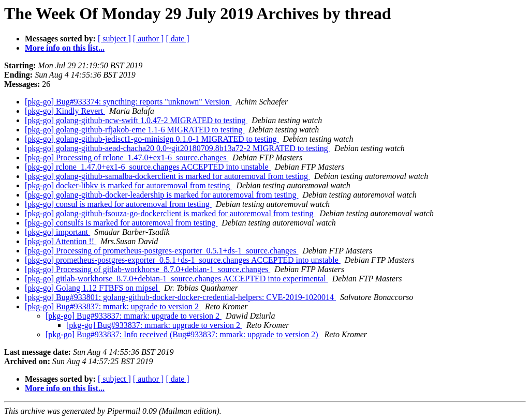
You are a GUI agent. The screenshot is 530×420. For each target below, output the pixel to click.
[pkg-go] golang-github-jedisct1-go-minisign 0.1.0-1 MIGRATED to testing (152, 139)
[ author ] (149, 39)
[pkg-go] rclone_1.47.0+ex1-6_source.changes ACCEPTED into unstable (148, 167)
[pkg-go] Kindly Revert (65, 111)
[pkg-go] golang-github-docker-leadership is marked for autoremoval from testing (161, 195)
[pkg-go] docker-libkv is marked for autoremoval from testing (128, 185)
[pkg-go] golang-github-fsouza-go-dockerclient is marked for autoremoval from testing (170, 213)
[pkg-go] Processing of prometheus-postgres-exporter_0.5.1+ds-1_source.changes (161, 251)
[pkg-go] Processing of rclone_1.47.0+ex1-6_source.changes (127, 157)
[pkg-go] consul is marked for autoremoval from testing (118, 204)
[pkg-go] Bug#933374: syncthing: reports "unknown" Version (128, 102)
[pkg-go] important (57, 232)
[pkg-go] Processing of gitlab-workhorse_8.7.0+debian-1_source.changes (148, 269)
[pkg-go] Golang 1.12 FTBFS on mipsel (92, 288)
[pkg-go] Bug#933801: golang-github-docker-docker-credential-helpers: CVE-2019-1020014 (180, 297)
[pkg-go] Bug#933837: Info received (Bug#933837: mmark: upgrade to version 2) (183, 334)
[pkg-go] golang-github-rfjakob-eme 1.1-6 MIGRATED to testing (135, 130)
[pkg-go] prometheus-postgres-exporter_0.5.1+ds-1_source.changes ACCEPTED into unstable (183, 260)
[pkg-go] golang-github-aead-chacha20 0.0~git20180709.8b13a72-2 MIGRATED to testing (178, 148)
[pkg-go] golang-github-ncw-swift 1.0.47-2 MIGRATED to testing (136, 120)
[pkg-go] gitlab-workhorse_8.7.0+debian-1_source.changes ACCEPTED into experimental (176, 279)
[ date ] (177, 39)
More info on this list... (65, 48)
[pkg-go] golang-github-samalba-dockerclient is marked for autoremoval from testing (167, 176)
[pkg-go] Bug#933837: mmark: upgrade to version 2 (113, 306)
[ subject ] (114, 39)
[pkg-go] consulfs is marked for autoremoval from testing (121, 223)
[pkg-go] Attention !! (61, 241)
